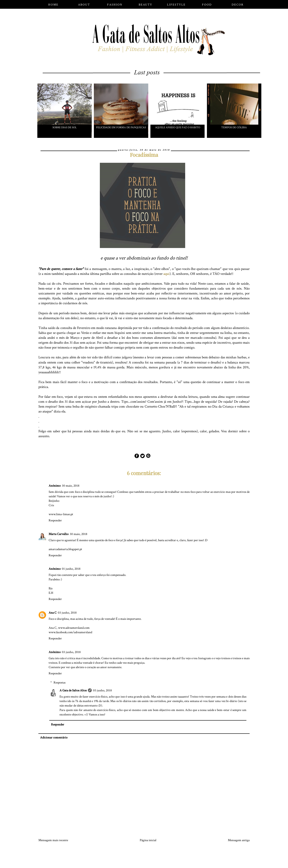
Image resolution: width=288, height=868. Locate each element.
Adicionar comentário (54, 738)
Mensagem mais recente (53, 840)
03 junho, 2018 (67, 613)
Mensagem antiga (239, 840)
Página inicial (148, 840)
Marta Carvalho (59, 534)
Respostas (60, 683)
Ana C (53, 613)
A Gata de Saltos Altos (73, 690)
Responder (55, 520)
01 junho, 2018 (71, 569)
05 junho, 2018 (102, 690)
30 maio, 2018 (71, 486)
